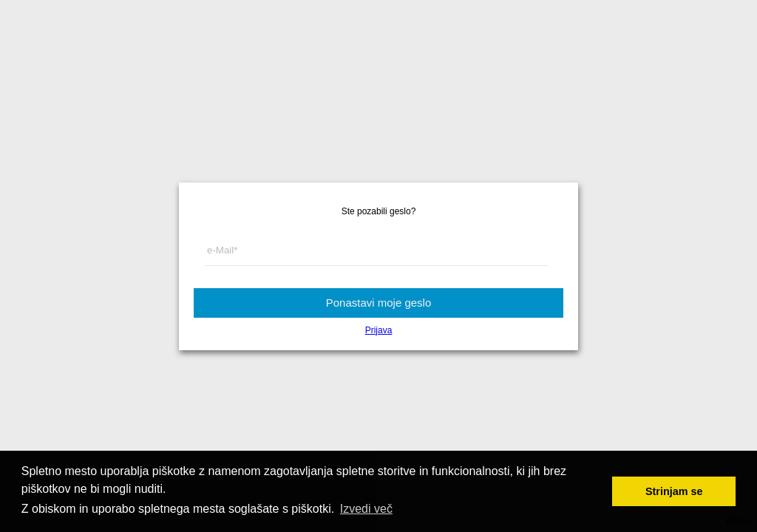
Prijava (379, 330)
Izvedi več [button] (366, 509)
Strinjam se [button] (674, 491)
